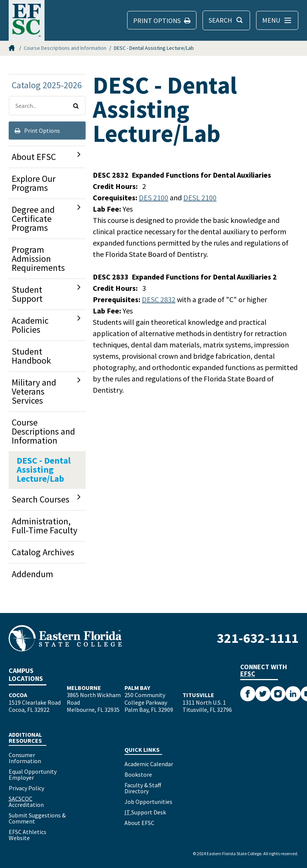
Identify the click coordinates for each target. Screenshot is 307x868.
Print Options (37, 131)
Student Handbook (31, 356)
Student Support (27, 294)
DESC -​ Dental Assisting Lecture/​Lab (44, 469)
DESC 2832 (159, 299)
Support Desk (145, 812)
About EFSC (34, 157)
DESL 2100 (200, 197)
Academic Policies (30, 325)
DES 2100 (153, 197)
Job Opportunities (148, 802)
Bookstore (138, 774)
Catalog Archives (43, 552)
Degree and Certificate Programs (33, 219)
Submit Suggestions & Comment (37, 818)
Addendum (32, 574)
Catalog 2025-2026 (47, 85)
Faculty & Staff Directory (143, 788)
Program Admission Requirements (38, 259)
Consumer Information (25, 758)
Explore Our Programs (34, 183)
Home (12, 48)
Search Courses (41, 499)
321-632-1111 (258, 638)
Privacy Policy (26, 788)
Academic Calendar (149, 764)
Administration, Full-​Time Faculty (45, 526)
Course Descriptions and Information (65, 48)
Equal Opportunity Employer (33, 774)
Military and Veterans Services (34, 391)
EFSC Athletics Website (28, 835)
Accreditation (26, 802)
